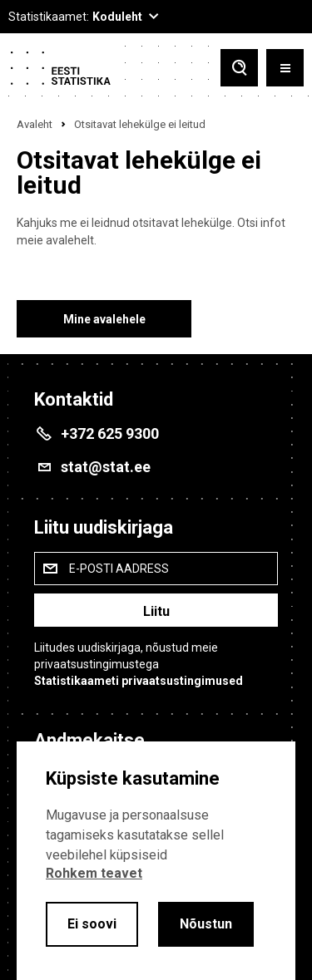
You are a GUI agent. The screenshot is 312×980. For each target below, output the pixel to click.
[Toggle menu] (285, 68)
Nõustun (206, 924)
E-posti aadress (119, 569)
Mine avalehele (104, 319)
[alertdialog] (156, 861)
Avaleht (35, 124)
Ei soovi (92, 924)
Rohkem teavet (94, 873)
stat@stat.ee (106, 467)
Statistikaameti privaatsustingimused (139, 681)
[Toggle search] (239, 68)
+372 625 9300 (110, 433)
